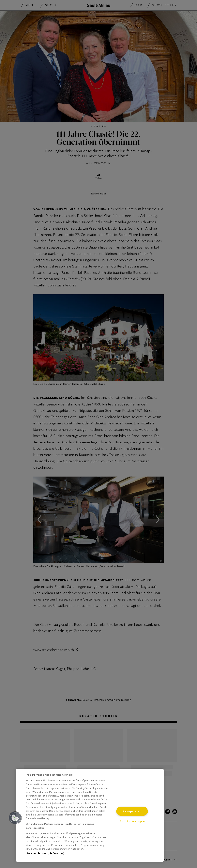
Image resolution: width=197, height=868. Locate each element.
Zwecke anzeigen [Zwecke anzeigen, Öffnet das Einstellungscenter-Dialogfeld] (132, 821)
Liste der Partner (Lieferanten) (45, 853)
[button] (15, 818)
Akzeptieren (132, 811)
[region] (90, 815)
